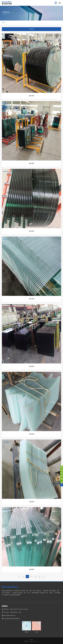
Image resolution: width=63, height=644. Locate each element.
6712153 (26, 609)
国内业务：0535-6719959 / (11, 609)
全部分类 (31, 29)
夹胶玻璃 (31, 434)
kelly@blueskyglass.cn (10, 615)
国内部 (27, 632)
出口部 (36, 632)
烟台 (35, 641)
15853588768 (13, 612)
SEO (38, 641)
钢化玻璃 (31, 96)
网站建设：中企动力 (29, 641)
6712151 (21, 609)
